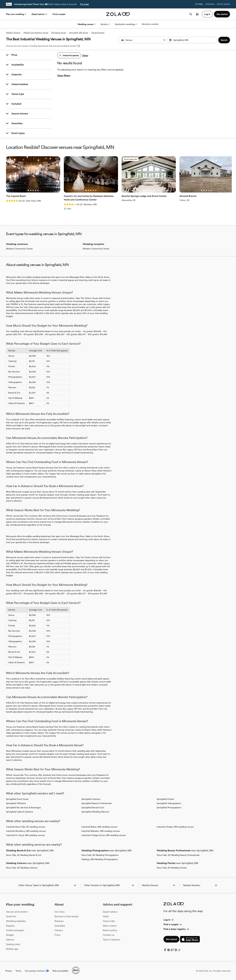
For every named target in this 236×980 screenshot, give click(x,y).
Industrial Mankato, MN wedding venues (101, 831)
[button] (165, 40)
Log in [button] (207, 14)
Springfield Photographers (169, 808)
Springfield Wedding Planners (95, 812)
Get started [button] (222, 14)
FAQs (106, 916)
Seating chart (13, 944)
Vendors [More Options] (105, 24)
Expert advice (40, 14)
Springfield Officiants (16, 803)
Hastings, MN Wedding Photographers (100, 859)
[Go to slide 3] (33, 190)
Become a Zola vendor (67, 916)
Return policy (110, 930)
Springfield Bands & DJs (93, 808)
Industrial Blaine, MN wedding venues (99, 827)
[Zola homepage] (118, 14)
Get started (171, 939)
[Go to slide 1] (28, 190)
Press (57, 935)
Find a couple (59, 14)
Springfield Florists (165, 799)
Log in (169, 920)
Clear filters (64, 75)
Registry (10, 926)
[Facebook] (165, 951)
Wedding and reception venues (36, 33)
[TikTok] (179, 951)
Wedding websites (16, 921)
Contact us (109, 935)
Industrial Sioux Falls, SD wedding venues (26, 827)
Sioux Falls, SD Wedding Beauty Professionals (178, 855)
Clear (85, 55)
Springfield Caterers (91, 799)
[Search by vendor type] (143, 40)
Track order (109, 921)
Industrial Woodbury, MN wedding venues (26, 831)
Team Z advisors (111, 940)
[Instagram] (176, 951)
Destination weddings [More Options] (126, 24)
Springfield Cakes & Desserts (20, 812)
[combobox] (193, 40)
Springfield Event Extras (17, 799)
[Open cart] (197, 14)
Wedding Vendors (13, 33)
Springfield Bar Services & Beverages (23, 808)
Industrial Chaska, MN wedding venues (175, 827)
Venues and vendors (17, 912)
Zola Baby (199, 4)
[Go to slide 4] (36, 190)
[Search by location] (192, 40)
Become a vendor (150, 24)
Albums (10, 940)
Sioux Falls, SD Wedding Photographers (100, 855)
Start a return (110, 926)
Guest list (11, 916)
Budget (10, 935)
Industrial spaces (98, 33)
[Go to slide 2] (31, 190)
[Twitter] (172, 951)
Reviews (59, 921)
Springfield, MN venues (79, 33)
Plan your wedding (16, 14)
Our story (60, 912)
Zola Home (210, 4)
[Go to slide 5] (38, 190)
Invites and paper (15, 930)
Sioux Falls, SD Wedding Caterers (22, 868)
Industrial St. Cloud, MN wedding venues (25, 835)
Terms (18, 971)
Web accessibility (60, 971)
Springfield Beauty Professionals (96, 803)
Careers (59, 930)
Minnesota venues (59, 33)
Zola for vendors (223, 4)
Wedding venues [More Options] (87, 24)
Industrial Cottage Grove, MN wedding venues (104, 835)
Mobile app (12, 949)
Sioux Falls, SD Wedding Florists (172, 868)
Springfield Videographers (169, 803)
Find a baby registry (176, 929)
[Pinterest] (169, 951)
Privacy (9, 971)
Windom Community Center (19, 249)
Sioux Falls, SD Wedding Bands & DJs (24, 855)
